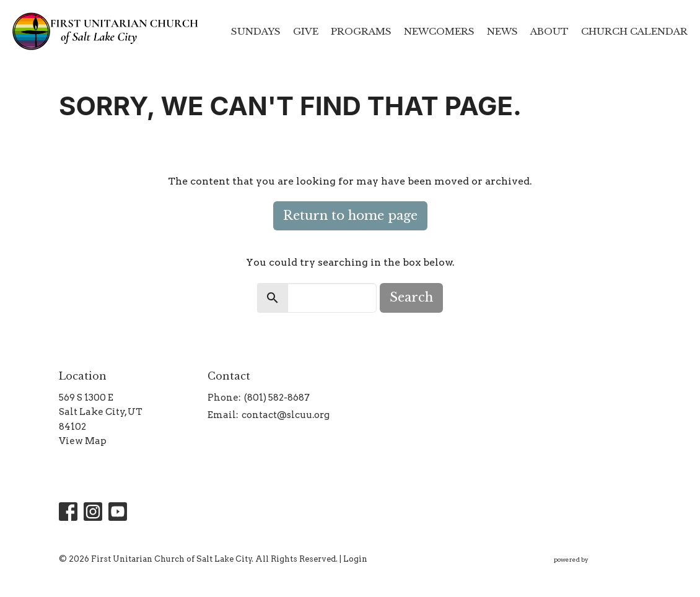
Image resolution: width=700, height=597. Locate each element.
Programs (361, 31)
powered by (597, 560)
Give (306, 31)
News (502, 31)
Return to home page (350, 216)
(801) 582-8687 (277, 398)
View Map (83, 441)
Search (411, 297)
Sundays (256, 31)
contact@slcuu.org (286, 415)
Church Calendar (634, 31)
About (549, 31)
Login (355, 559)
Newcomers (439, 31)
